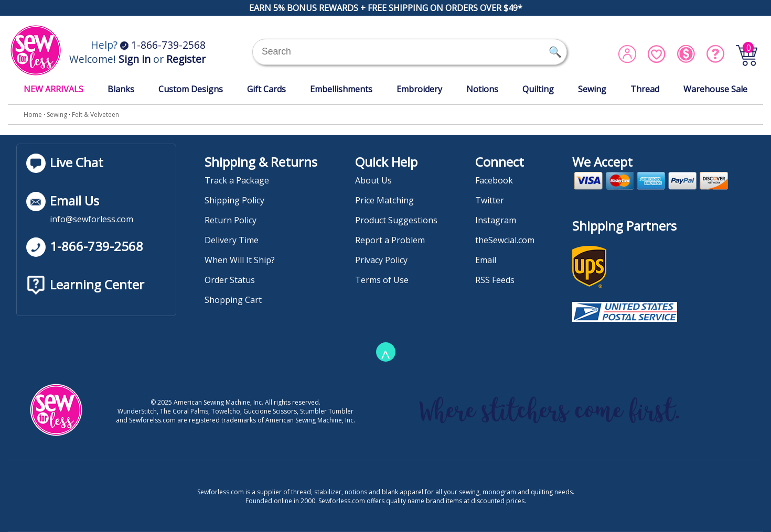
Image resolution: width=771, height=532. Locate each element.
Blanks (121, 89)
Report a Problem (390, 240)
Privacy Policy (381, 260)
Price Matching (384, 200)
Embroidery (419, 89)
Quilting (538, 89)
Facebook (494, 180)
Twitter (490, 200)
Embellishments (341, 89)
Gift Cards (266, 89)
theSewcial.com (505, 240)
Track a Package (237, 180)
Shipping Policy (234, 200)
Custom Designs (191, 89)
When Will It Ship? (240, 260)
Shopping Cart (233, 300)
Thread (645, 89)
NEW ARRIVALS (53, 89)
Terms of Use (382, 280)
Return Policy (231, 220)
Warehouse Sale (715, 89)
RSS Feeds (495, 280)
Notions (482, 89)
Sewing (592, 89)
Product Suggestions (396, 220)
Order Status (230, 280)
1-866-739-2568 (163, 45)
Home (33, 115)
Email (486, 260)
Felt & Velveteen (95, 115)
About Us (373, 180)
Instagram (496, 220)
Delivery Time (232, 240)
